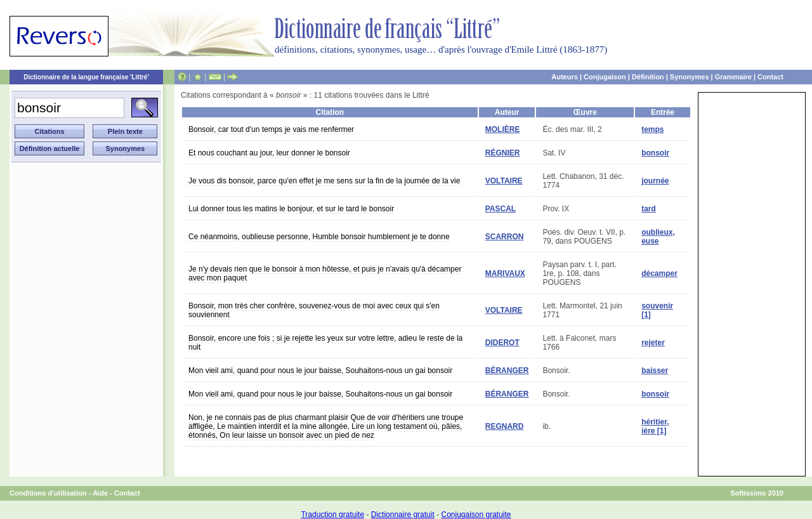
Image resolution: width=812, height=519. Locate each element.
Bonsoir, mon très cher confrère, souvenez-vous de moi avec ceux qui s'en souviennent (314, 310)
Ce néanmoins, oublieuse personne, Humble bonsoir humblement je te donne (319, 237)
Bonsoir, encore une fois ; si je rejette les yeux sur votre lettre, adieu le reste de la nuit (325, 343)
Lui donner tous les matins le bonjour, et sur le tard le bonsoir (291, 209)
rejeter (653, 343)
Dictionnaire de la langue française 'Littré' (86, 77)
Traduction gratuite (332, 515)
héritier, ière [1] (655, 426)
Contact (770, 77)
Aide (100, 493)
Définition (648, 77)
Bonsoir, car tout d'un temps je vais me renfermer (271, 129)
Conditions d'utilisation (48, 493)
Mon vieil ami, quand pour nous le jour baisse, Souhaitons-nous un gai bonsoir (320, 371)
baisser (655, 371)
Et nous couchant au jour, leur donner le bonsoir (269, 153)
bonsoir (655, 153)
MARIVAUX (505, 273)
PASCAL (501, 209)
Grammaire (733, 77)
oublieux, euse (658, 237)
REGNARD (505, 426)
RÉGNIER (503, 153)
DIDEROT (502, 343)
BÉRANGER (507, 371)
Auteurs (565, 77)
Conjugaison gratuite (476, 515)
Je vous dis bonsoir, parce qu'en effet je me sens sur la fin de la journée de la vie (324, 181)
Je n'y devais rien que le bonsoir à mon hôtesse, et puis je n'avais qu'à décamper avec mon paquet (325, 273)
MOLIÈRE (503, 129)
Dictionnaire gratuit (403, 515)
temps (652, 129)
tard (649, 209)
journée (655, 181)
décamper (659, 273)
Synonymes (690, 77)
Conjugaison (605, 77)
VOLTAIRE (504, 181)
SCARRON (505, 237)
